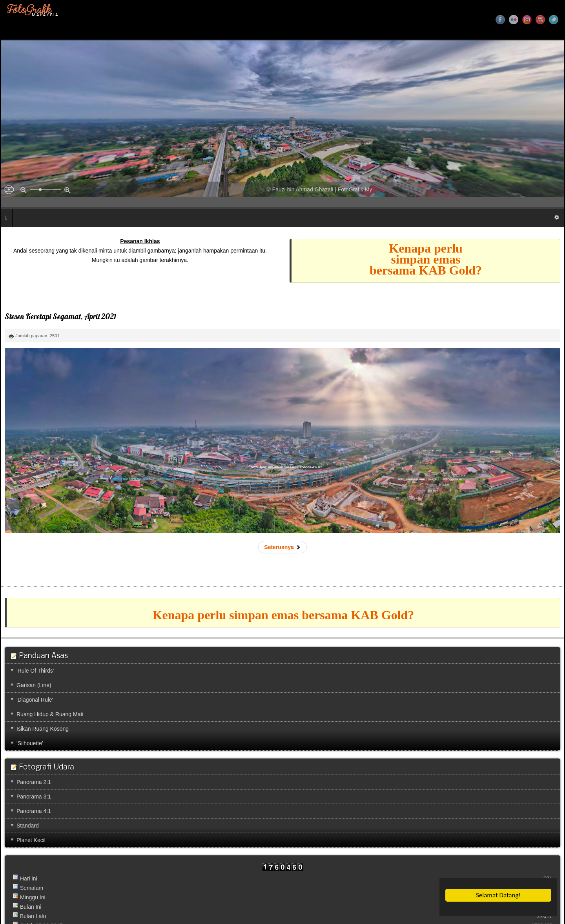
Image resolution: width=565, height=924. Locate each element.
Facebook (500, 20)
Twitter (554, 20)
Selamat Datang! (499, 895)
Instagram (527, 20)
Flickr (514, 20)
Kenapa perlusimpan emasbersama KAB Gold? (426, 259)
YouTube (540, 20)
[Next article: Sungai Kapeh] (282, 547)
